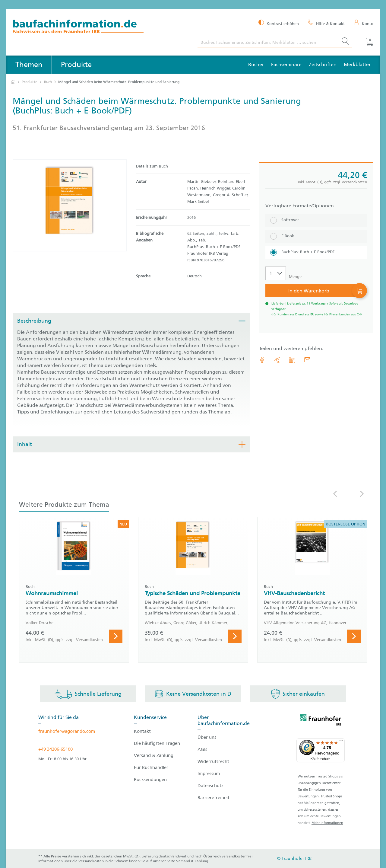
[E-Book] (316, 236)
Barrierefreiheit (214, 798)
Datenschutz (211, 786)
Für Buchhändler (151, 767)
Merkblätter (357, 64)
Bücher (256, 64)
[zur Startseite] (13, 82)
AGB (202, 749)
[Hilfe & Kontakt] (326, 23)
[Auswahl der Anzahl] (275, 273)
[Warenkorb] (366, 42)
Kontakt (142, 731)
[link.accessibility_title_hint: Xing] (277, 360)
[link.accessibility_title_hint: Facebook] (262, 360)
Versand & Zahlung (154, 755)
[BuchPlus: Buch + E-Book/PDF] (316, 252)
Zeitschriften (323, 64)
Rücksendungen (150, 780)
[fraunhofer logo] (321, 721)
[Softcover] (316, 220)
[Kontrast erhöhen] (279, 23)
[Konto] (364, 23)
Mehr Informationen (327, 823)
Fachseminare (286, 64)
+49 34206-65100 (55, 749)
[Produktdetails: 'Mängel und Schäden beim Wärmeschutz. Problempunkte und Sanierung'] (70, 205)
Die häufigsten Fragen (157, 743)
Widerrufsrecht (213, 761)
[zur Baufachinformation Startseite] (101, 27)
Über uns (207, 737)
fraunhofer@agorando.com (67, 731)
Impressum (209, 774)
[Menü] (341, 742)
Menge (295, 277)
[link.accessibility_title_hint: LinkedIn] (292, 360)
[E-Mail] (307, 360)
